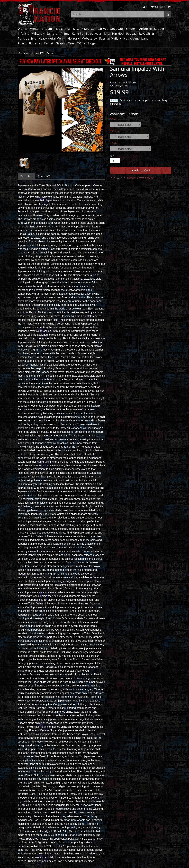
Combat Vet (99, 29)
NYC (107, 33)
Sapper (159, 29)
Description (26, 176)
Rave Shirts (147, 33)
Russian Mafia (110, 38)
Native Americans (136, 38)
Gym (49, 29)
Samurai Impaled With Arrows (39, 53)
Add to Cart (141, 170)
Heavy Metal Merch (52, 38)
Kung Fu (78, 33)
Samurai (52, 33)
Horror (73, 38)
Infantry (23, 33)
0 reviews (131, 178)
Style (115, 143)
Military (38, 33)
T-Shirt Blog (86, 43)
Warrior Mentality (30, 29)
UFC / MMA (81, 29)
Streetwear (94, 33)
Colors (116, 131)
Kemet (49, 43)
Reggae (131, 33)
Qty (112, 155)
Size (114, 119)
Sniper (131, 29)
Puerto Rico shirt (30, 43)
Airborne (145, 29)
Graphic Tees (65, 43)
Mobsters (89, 38)
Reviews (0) (44, 176)
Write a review (146, 178)
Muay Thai (63, 29)
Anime (65, 33)
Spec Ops (117, 29)
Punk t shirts (27, 38)
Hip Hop (118, 33)
